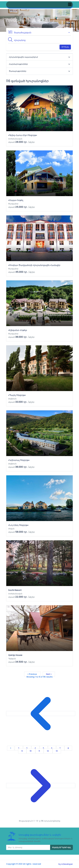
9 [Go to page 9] (22, 751)
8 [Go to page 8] (68, 748)
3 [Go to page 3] (27, 748)
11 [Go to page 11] (39, 751)
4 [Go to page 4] (35, 748)
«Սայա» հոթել (16, 200)
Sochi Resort (15, 590)
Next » (49, 674)
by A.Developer (66, 864)
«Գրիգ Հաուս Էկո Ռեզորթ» (23, 135)
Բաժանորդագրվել (61, 848)
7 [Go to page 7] (60, 748)
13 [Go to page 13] (57, 751)
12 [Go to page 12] (48, 751)
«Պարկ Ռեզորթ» (17, 395)
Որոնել (65, 47)
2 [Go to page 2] (19, 748)
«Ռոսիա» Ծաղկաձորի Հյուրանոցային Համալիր (34, 265)
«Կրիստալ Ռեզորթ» (19, 460)
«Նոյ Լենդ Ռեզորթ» (18, 525)
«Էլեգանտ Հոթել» (18, 330)
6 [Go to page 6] (52, 748)
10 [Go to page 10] (31, 751)
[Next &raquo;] (41, 786)
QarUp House (15, 655)
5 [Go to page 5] (44, 748)
